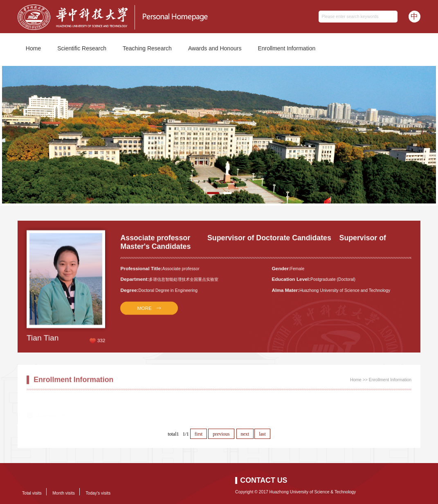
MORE (144, 311)
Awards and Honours (215, 48)
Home (33, 48)
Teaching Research (147, 48)
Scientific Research (82, 48)
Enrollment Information (286, 48)
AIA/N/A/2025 (52, 410)
